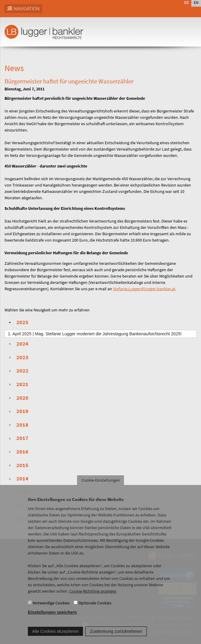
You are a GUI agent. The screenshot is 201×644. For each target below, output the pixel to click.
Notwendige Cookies (51, 609)
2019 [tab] (18, 411)
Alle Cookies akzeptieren (55, 638)
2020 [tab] (18, 398)
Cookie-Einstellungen (101, 487)
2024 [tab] (18, 344)
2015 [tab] (18, 465)
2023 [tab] (18, 357)
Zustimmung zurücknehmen (116, 638)
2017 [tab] (18, 438)
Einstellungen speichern (52, 619)
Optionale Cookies (95, 609)
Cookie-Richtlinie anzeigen (93, 598)
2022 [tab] (18, 371)
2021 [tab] (18, 384)
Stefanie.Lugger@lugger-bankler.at (144, 289)
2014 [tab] (18, 479)
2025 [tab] (18, 322)
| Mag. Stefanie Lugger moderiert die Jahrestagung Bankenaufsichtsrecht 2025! (95, 334)
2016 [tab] (18, 452)
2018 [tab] (18, 425)
